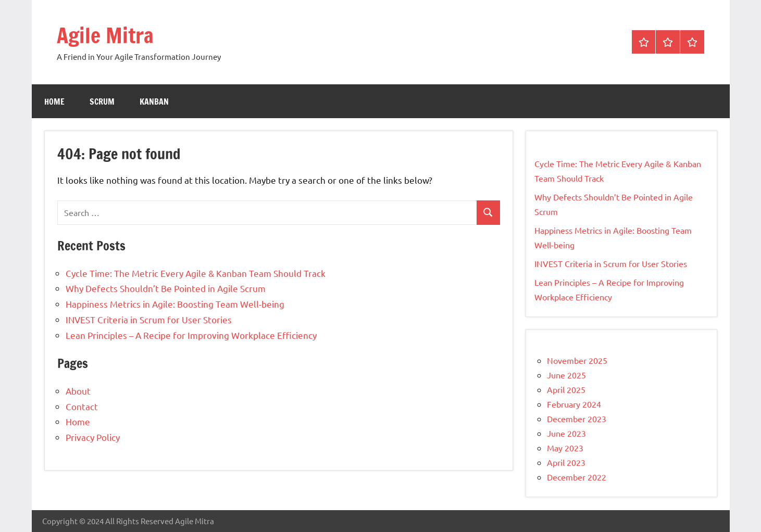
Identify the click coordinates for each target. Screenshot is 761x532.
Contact (82, 406)
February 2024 (574, 404)
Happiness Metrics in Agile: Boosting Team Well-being (175, 304)
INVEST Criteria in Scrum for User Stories (149, 319)
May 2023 (565, 448)
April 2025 (566, 389)
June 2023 (566, 433)
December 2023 (577, 419)
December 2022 (577, 477)
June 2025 (566, 375)
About (78, 391)
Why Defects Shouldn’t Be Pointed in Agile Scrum (166, 288)
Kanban (154, 102)
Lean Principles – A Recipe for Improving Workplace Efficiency (191, 335)
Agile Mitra (105, 35)
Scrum (102, 102)
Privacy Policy (93, 437)
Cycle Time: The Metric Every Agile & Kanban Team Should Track (196, 273)
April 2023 (566, 462)
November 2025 (577, 360)
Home (54, 102)
